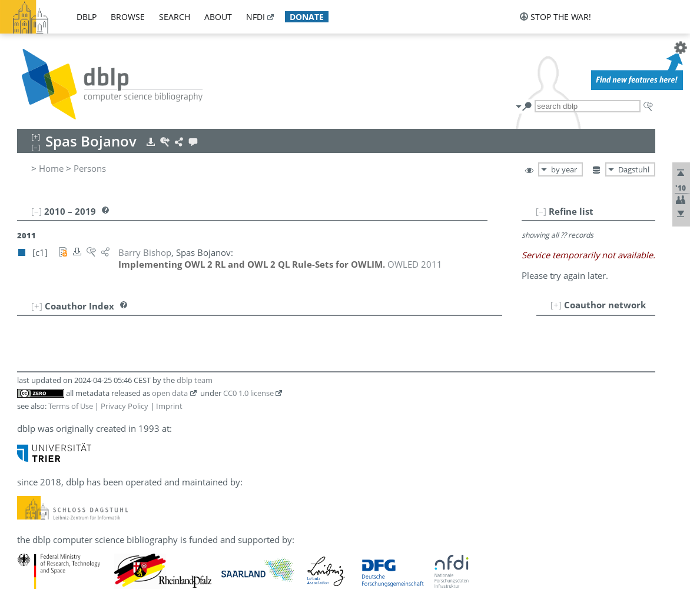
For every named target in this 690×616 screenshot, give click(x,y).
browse (128, 17)
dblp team (195, 380)
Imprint (169, 406)
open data (170, 393)
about (218, 17)
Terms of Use (71, 406)
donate (307, 17)
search (175, 17)
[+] (556, 305)
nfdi (256, 17)
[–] (541, 211)
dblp (87, 17)
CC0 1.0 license (248, 393)
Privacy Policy (125, 406)
